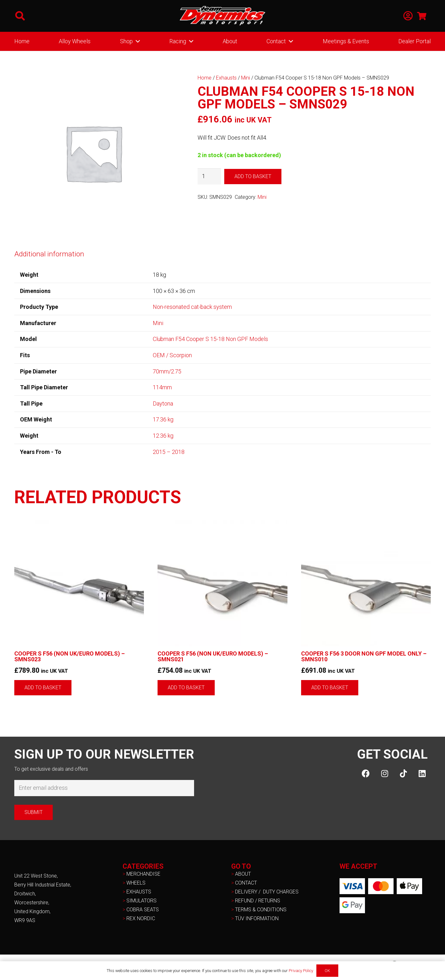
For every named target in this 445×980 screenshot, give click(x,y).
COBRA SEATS (143, 910)
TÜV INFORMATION (257, 918)
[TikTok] (403, 773)
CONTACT (246, 883)
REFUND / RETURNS (258, 901)
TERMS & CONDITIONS (261, 910)
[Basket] (422, 16)
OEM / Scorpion (172, 355)
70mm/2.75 (167, 371)
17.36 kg (163, 419)
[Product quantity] (209, 176)
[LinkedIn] (422, 773)
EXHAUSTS (139, 892)
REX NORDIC (141, 918)
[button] (20, 16)
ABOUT (243, 874)
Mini (246, 78)
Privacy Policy (301, 971)
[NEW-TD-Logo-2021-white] (223, 16)
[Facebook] (366, 773)
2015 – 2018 (169, 452)
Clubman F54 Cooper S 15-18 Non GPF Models (210, 339)
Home (205, 78)
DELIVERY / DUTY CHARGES (267, 892)
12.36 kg (163, 436)
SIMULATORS (142, 901)
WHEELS (136, 883)
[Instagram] (384, 773)
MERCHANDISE (143, 874)
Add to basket (253, 176)
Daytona (163, 403)
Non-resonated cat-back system (192, 307)
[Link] (408, 16)
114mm (162, 387)
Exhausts (226, 78)
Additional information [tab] (49, 254)
